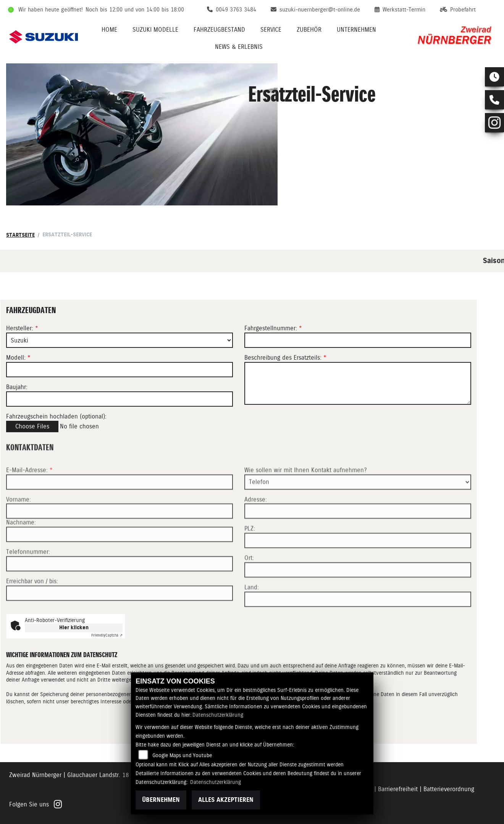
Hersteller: (20, 329)
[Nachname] (120, 558)
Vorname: (19, 523)
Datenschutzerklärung (218, 715)
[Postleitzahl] (358, 564)
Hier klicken (74, 628)
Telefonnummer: (28, 576)
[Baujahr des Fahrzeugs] (120, 399)
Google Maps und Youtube (182, 755)
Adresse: (256, 523)
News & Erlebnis (239, 47)
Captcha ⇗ (107, 635)
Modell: (16, 358)
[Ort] (358, 594)
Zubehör (309, 30)
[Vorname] (120, 535)
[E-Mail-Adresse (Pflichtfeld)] (120, 506)
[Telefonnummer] (120, 588)
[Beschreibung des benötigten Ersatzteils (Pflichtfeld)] (358, 383)
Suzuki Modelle (155, 30)
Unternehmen (356, 30)
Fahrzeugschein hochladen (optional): (56, 416)
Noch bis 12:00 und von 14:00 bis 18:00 (135, 10)
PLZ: (250, 552)
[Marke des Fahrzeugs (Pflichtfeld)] (120, 340)
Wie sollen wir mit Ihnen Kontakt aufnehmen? (306, 494)
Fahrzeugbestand (219, 30)
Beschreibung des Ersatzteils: (285, 358)
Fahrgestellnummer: (271, 329)
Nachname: (21, 546)
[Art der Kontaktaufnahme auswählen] (358, 506)
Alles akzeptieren (226, 800)
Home (109, 30)
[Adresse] (358, 535)
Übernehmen (161, 800)
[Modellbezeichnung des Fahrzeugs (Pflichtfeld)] (120, 370)
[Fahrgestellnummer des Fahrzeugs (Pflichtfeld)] (358, 340)
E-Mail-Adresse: (29, 494)
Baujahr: (17, 387)
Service (271, 30)
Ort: (249, 582)
